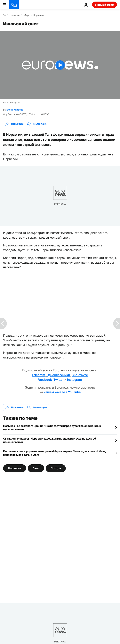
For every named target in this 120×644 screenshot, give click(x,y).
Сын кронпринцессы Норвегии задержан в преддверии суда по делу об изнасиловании (49, 440)
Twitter (59, 380)
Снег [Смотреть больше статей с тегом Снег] (36, 468)
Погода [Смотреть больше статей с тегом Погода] (56, 468)
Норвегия (39, 15)
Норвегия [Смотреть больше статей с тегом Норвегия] (15, 468)
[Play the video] (60, 65)
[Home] (4, 15)
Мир (26, 15)
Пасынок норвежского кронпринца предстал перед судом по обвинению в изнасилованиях (52, 428)
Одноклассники (58, 375)
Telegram (38, 375)
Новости (15, 15)
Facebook (45, 380)
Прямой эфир (104, 5)
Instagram (74, 380)
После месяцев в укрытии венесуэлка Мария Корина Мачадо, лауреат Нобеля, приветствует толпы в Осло (55, 453)
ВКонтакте (80, 375)
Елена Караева (15, 110)
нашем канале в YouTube (62, 392)
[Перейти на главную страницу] (14, 5)
